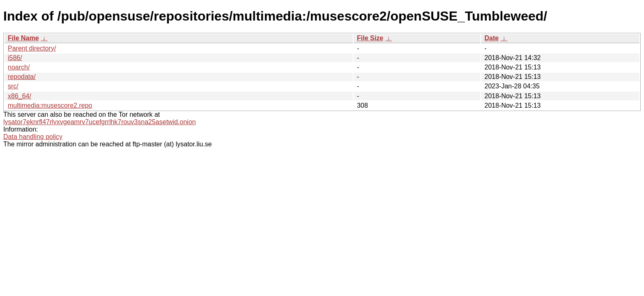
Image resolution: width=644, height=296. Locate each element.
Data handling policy (33, 137)
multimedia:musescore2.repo (50, 105)
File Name (23, 38)
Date (491, 38)
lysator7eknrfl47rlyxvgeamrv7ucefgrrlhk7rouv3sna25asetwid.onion (100, 122)
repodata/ (22, 77)
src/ (13, 86)
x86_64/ (20, 96)
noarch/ (19, 67)
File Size (370, 38)
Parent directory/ (32, 48)
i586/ (15, 58)
